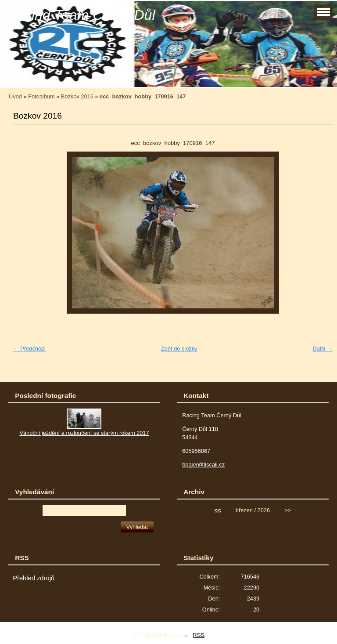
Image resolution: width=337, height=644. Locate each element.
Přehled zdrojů (34, 578)
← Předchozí (29, 349)
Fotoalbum (41, 96)
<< (218, 510)
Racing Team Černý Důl (81, 15)
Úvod (15, 96)
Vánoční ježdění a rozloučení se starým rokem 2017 (84, 433)
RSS (199, 635)
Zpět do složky (179, 349)
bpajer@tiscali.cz (203, 465)
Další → (323, 349)
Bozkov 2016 (77, 96)
